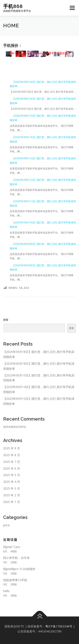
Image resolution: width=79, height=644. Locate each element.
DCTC (20, 626)
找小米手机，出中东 (16, 558)
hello (6, 591)
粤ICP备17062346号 (59, 626)
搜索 (6, 320)
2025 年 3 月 (12, 488)
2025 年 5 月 (12, 475)
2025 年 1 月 (12, 502)
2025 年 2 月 (12, 495)
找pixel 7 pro (12, 547)
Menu (72, 8)
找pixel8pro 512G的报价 (19, 569)
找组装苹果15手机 (15, 580)
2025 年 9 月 (12, 448)
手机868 (13, 6)
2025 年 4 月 (12, 482)
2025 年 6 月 (12, 468)
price (6, 525)
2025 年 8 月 (12, 455)
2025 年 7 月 (12, 462)
